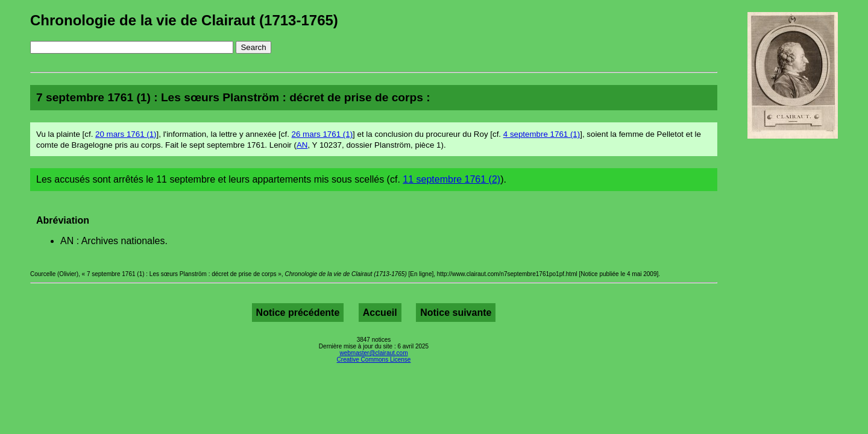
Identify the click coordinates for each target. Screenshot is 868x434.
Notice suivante (456, 313)
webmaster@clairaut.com (374, 353)
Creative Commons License (374, 360)
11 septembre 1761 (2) (451, 179)
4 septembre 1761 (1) (542, 134)
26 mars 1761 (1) (322, 134)
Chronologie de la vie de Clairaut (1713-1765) (184, 20)
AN (302, 145)
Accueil (380, 313)
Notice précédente (298, 313)
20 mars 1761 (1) (126, 134)
